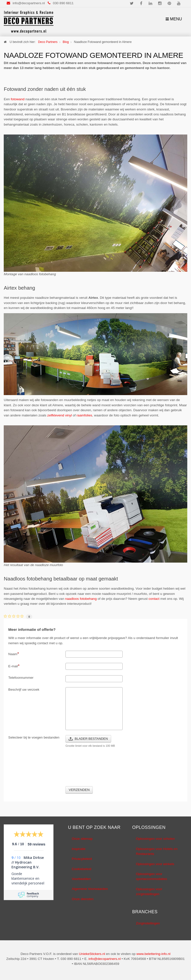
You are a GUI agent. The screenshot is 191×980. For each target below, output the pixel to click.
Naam (14, 654)
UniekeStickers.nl (92, 954)
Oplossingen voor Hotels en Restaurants (157, 851)
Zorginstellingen (148, 923)
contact (154, 599)
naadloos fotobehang (81, 599)
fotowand (18, 99)
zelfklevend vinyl (60, 415)
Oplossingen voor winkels (155, 864)
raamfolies (84, 415)
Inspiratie (78, 849)
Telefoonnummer (21, 678)
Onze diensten (83, 899)
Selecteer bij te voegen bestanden (34, 737)
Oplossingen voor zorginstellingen (149, 892)
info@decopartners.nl (29, 3)
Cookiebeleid (81, 869)
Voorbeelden (81, 879)
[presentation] (103, 770)
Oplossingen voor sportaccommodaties (151, 876)
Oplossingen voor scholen (155, 839)
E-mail (14, 666)
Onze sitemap (82, 839)
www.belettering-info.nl (153, 954)
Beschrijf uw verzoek (24, 690)
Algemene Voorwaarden (90, 889)
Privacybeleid (82, 859)
